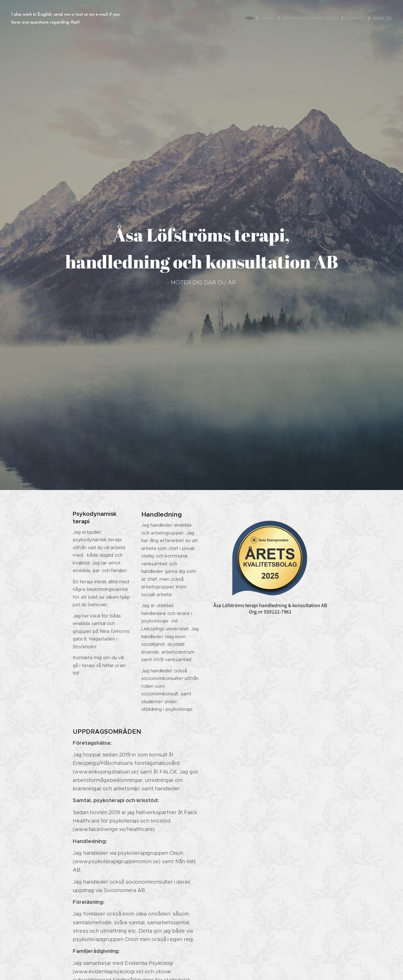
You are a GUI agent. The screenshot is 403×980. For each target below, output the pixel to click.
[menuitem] (251, 18)
